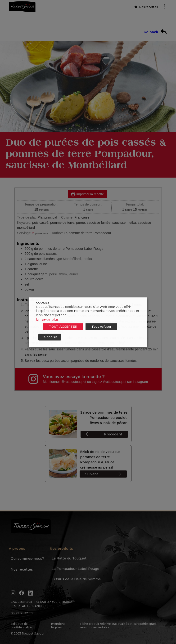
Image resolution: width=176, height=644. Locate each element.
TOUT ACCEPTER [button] (63, 326)
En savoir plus (47, 319)
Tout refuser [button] (101, 326)
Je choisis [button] (50, 337)
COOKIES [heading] (43, 303)
